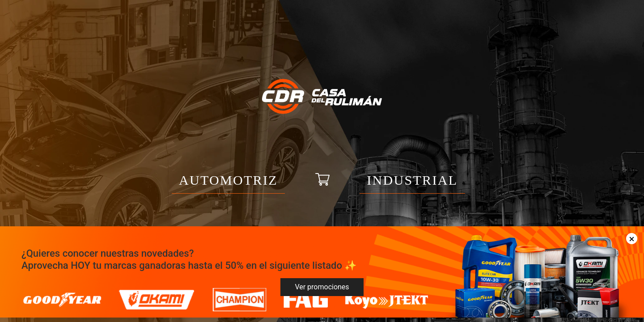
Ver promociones (322, 287)
